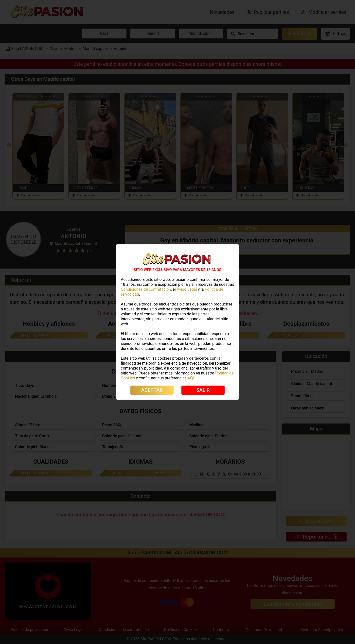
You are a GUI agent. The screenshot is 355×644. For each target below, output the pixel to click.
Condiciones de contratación (146, 289)
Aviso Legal (187, 289)
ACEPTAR (152, 390)
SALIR (203, 390)
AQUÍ (192, 378)
